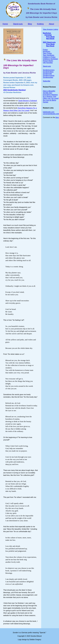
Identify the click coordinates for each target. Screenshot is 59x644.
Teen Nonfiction (48, 55)
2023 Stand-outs (49, 42)
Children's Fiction (49, 57)
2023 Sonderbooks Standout (14, 90)
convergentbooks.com (51, 114)
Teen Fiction (47, 53)
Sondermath (47, 74)
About (51, 24)
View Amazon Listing (50, 29)
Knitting (40, 24)
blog (57, 117)
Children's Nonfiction (50, 59)
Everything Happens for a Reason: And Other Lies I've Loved (51, 97)
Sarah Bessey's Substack (28, 101)
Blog (30, 24)
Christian (48, 35)
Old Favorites (48, 63)
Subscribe (46, 81)
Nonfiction (47, 33)
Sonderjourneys (49, 70)
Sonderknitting (48, 72)
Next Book (50, 39)
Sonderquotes (48, 77)
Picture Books (48, 61)
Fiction (45, 50)
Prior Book (50, 37)
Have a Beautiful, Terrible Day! (49, 92)
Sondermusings (49, 76)
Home (5, 24)
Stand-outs (18, 24)
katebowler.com (49, 112)
